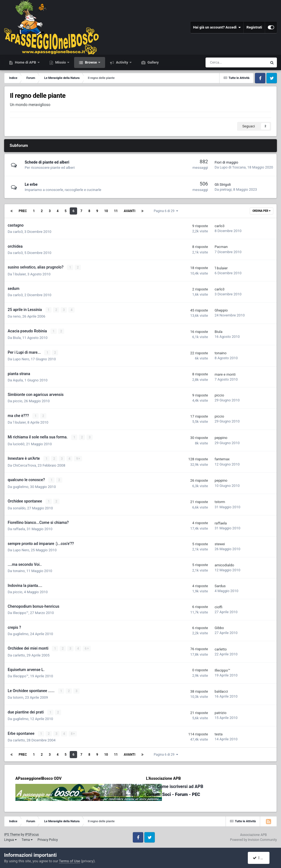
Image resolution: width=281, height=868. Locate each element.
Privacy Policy (48, 838)
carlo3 (18, 232)
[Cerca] (220, 62)
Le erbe (31, 184)
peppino (221, 437)
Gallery (153, 62)
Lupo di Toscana (233, 167)
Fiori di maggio (226, 162)
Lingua (10, 838)
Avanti (130, 211)
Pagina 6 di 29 (166, 211)
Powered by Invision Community (253, 838)
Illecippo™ (21, 611)
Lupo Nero (21, 359)
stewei (220, 543)
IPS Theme (12, 833)
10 (106, 211)
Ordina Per (262, 211)
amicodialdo (224, 564)
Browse (91, 62)
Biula (17, 337)
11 (116, 211)
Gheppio (221, 310)
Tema (27, 838)
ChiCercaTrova (24, 464)
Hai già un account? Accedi (217, 27)
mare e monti (225, 374)
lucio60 (19, 443)
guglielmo (21, 485)
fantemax (222, 458)
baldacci (221, 690)
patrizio (220, 711)
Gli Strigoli (223, 185)
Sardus (220, 585)
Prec (23, 211)
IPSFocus (32, 833)
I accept (261, 858)
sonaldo (19, 507)
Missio (61, 62)
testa (219, 732)
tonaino (221, 352)
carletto (19, 654)
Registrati (254, 27)
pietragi (226, 189)
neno (17, 316)
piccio (18, 400)
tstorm (220, 501)
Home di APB (26, 62)
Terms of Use (70, 861)
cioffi (218, 606)
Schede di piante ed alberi (47, 162)
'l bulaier (19, 274)
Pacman (221, 247)
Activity (122, 62)
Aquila (18, 380)
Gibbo (219, 626)
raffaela (19, 528)
